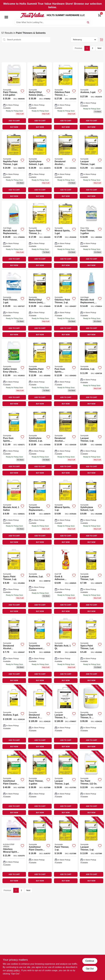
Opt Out (90, 969)
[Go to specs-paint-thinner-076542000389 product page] (40, 235)
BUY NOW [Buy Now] (14, 127)
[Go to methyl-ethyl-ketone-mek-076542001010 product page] (40, 96)
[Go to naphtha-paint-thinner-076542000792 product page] (40, 373)
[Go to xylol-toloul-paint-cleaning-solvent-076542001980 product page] (14, 783)
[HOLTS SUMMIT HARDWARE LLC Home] (33, 15)
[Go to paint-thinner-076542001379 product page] (14, 96)
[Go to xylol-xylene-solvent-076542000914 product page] (91, 511)
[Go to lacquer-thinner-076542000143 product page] (91, 165)
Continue (90, 961)
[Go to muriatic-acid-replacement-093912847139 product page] (14, 235)
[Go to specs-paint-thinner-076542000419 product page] (91, 650)
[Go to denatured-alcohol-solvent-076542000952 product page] (14, 650)
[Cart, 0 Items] (100, 15)
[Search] (88, 22)
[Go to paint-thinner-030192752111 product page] (91, 235)
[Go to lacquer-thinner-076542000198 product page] (91, 442)
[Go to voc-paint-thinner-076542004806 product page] (91, 783)
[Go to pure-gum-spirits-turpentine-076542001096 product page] (65, 373)
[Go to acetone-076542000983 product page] (14, 717)
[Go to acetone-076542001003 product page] (91, 373)
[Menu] (6, 17)
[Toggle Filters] (102, 40)
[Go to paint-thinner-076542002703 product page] (40, 783)
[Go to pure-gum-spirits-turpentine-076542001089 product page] (14, 442)
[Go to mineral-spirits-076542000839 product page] (65, 235)
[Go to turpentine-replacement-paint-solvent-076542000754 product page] (40, 650)
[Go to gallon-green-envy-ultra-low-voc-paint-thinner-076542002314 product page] (14, 373)
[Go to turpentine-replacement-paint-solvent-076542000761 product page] (40, 511)
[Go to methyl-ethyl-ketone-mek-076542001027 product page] (40, 304)
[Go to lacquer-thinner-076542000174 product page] (91, 581)
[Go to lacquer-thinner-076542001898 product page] (91, 850)
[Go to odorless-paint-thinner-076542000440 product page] (65, 96)
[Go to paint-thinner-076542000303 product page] (14, 304)
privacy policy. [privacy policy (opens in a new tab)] (13, 970)
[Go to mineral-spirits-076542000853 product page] (65, 511)
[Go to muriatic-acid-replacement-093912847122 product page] (91, 304)
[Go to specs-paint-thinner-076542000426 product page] (14, 581)
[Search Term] (52, 22)
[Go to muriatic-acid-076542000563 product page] (14, 511)
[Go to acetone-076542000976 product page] (91, 96)
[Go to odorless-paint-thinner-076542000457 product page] (65, 304)
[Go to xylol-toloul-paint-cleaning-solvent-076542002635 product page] (40, 850)
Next (99, 48)
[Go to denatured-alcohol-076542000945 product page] (40, 717)
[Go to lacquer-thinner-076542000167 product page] (65, 717)
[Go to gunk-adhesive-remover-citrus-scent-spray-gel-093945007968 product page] (65, 581)
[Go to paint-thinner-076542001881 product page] (65, 850)
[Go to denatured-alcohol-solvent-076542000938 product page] (65, 165)
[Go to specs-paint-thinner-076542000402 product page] (91, 717)
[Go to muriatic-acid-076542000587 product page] (65, 650)
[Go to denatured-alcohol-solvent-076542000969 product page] (65, 442)
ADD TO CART (14, 121)
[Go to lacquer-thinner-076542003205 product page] (65, 783)
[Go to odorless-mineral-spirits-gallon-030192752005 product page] (14, 850)
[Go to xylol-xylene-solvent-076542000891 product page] (40, 165)
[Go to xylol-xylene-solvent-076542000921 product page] (40, 442)
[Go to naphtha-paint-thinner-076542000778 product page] (14, 165)
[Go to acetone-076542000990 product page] (40, 581)
